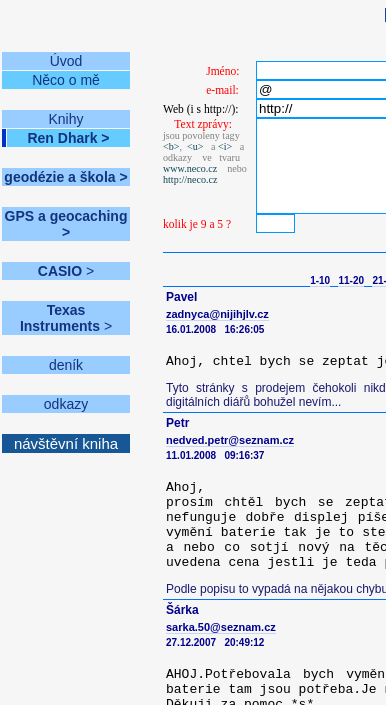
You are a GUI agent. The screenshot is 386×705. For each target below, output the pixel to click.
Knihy (65, 119)
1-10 (320, 280)
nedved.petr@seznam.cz (230, 440)
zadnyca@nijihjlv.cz (217, 314)
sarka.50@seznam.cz (221, 627)
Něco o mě (66, 80)
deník (66, 365)
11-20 (351, 280)
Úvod (66, 61)
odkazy (66, 404)
